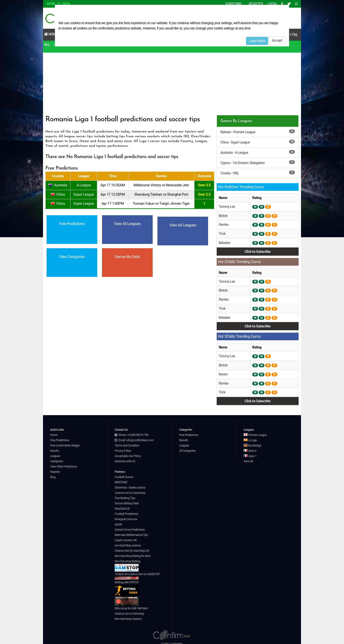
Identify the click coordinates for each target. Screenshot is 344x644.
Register (55, 469)
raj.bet (118, 522)
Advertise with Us (125, 459)
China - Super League (235, 142)
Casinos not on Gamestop (130, 490)
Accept (277, 40)
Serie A (250, 448)
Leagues (55, 453)
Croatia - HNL (230, 173)
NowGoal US (122, 506)
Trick (222, 233)
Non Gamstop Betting (127, 563)
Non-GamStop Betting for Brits (132, 553)
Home (51, 34)
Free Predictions (60, 438)
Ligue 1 (250, 453)
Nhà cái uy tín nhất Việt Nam (131, 606)
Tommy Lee (227, 207)
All (47, 44)
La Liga (250, 438)
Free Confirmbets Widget (65, 443)
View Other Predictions (64, 464)
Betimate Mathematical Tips (131, 532)
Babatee (225, 242)
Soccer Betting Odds (127, 501)
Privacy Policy (123, 448)
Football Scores (124, 474)
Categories (57, 459)
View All (248, 459)
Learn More (257, 41)
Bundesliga (253, 443)
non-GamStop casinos (128, 543)
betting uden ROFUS (127, 586)
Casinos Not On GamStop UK (132, 548)
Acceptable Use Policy (128, 453)
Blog (53, 474)
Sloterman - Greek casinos (130, 485)
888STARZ (121, 480)
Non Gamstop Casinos (128, 616)
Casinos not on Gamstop (129, 611)
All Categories (187, 448)
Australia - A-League (234, 153)
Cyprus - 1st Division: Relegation (243, 163)
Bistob (223, 215)
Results (55, 448)
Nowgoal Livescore (126, 517)
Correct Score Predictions (130, 527)
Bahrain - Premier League (238, 132)
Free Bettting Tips (125, 495)
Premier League (255, 432)
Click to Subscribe (258, 250)
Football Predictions (126, 511)
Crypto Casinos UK (126, 538)
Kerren (223, 372)
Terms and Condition (127, 443)
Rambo (224, 224)
